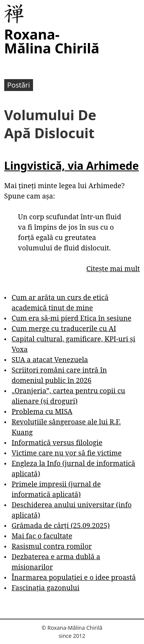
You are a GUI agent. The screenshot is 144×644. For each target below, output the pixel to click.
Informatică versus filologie (57, 442)
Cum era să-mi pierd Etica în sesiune (71, 318)
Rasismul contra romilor (52, 546)
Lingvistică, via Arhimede (72, 166)
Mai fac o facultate (42, 536)
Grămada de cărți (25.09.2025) (61, 525)
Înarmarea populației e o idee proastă (74, 577)
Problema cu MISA (42, 411)
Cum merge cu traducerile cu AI (64, 328)
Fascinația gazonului (46, 588)
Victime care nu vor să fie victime (67, 453)
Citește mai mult (113, 268)
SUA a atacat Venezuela (50, 359)
